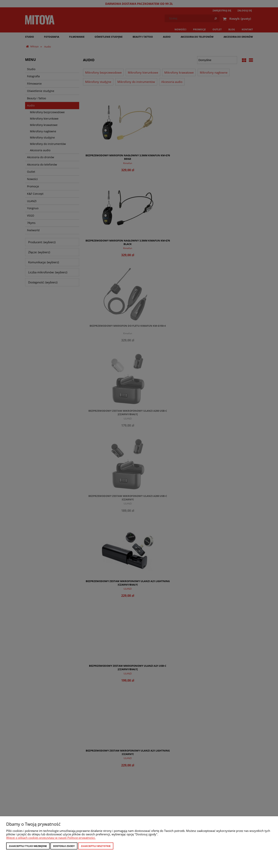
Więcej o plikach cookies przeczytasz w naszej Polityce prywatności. (51, 838)
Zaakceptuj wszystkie (96, 846)
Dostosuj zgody (64, 846)
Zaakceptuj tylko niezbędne (28, 846)
